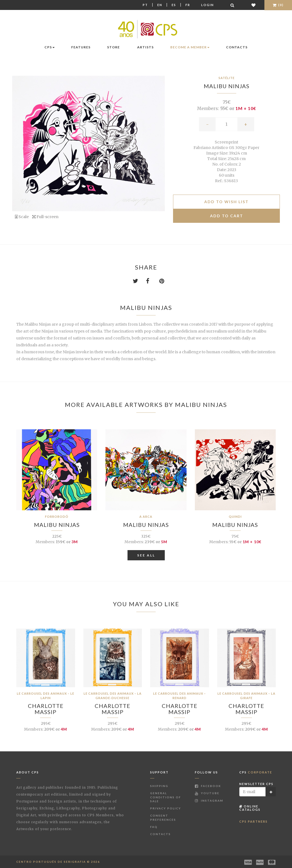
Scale (22, 217)
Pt (145, 5)
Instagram (209, 801)
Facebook (208, 786)
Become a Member (190, 47)
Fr (188, 5)
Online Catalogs (250, 808)
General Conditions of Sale (166, 797)
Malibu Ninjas (227, 86)
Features (81, 47)
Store (113, 47)
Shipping (159, 786)
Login (208, 5)
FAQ (154, 827)
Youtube (207, 793)
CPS (50, 47)
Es (174, 5)
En (160, 5)
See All (146, 555)
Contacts (237, 47)
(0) (278, 5)
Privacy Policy (166, 808)
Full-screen (45, 217)
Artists (145, 47)
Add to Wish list (226, 202)
